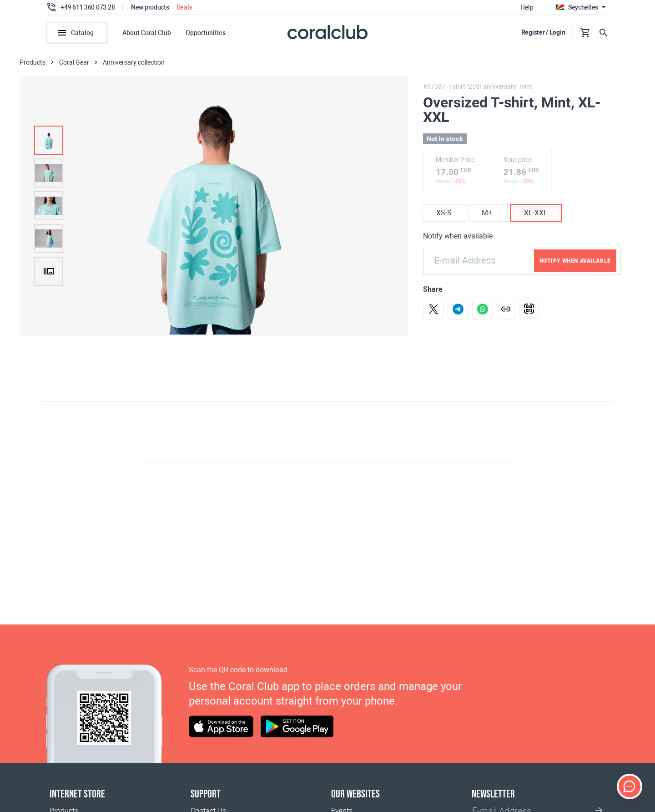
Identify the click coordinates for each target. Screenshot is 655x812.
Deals (184, 7)
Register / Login (543, 32)
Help (527, 7)
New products (150, 7)
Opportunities (206, 33)
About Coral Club (147, 33)
